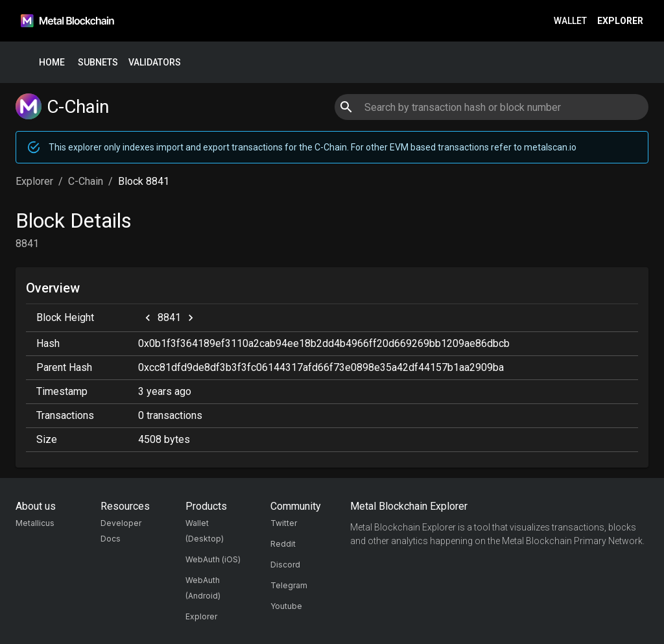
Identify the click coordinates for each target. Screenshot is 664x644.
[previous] (148, 318)
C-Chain (86, 181)
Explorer (620, 21)
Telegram (289, 585)
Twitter (284, 523)
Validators (155, 63)
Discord (285, 565)
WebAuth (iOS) (213, 559)
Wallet (570, 21)
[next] (191, 318)
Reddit (283, 544)
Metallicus (35, 523)
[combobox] (491, 107)
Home (52, 63)
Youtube (286, 606)
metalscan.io (550, 147)
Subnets (98, 63)
